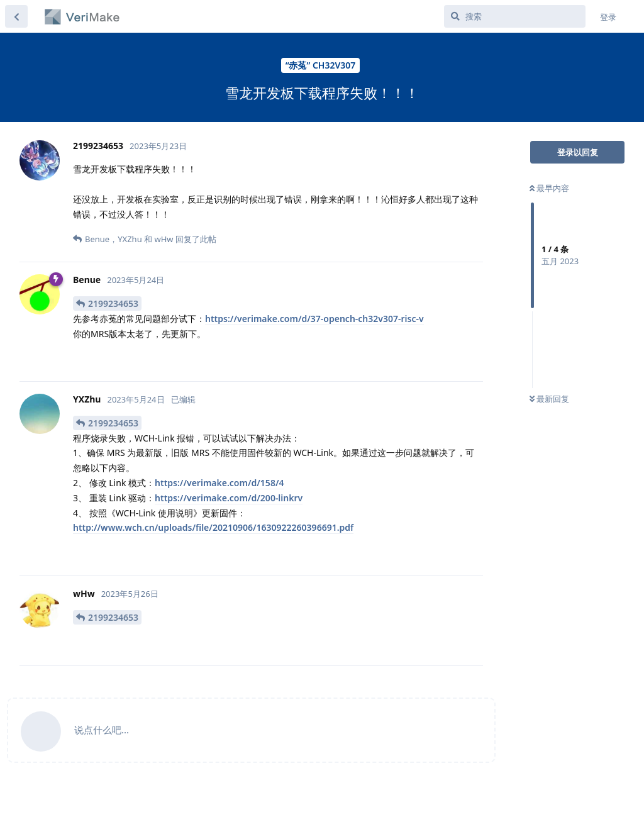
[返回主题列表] (16, 16)
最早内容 (549, 188)
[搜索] (515, 16)
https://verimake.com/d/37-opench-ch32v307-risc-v (314, 319)
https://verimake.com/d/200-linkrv (229, 498)
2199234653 (113, 303)
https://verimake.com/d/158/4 (219, 483)
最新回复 (549, 399)
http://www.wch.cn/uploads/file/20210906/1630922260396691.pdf (213, 527)
